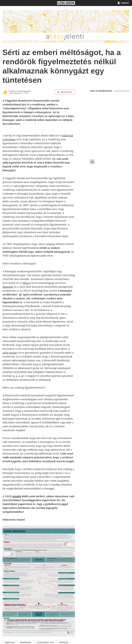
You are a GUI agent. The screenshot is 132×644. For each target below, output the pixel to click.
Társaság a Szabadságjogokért (20, 91)
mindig (17, 496)
